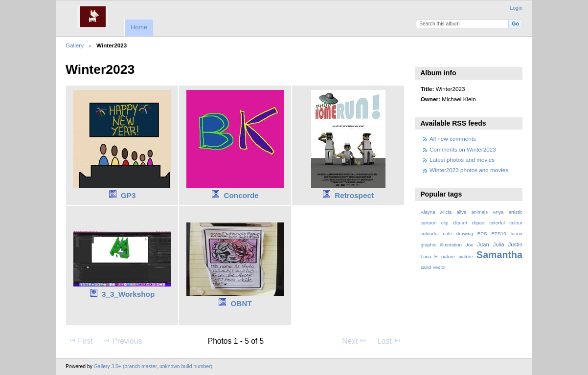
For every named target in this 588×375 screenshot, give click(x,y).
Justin (515, 244)
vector (440, 267)
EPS (482, 233)
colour (516, 223)
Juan (483, 244)
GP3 (128, 195)
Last (389, 341)
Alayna (428, 212)
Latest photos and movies (462, 160)
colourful (430, 233)
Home (139, 27)
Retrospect (354, 195)
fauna (516, 233)
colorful (497, 223)
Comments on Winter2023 (463, 149)
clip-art (460, 223)
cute (447, 233)
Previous (122, 341)
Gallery (75, 45)
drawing (465, 233)
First (80, 341)
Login (516, 8)
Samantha (499, 255)
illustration (451, 245)
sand (426, 267)
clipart (478, 223)
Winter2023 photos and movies (469, 170)
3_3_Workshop (128, 294)
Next (354, 341)
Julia (499, 244)
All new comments (453, 139)
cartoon (429, 223)
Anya (498, 212)
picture (465, 256)
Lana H (429, 256)
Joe (470, 245)
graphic (429, 245)
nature (448, 256)
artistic (516, 212)
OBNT (241, 303)
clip (445, 223)
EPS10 (499, 233)
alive (461, 212)
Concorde (241, 195)
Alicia (446, 212)
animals (479, 212)
